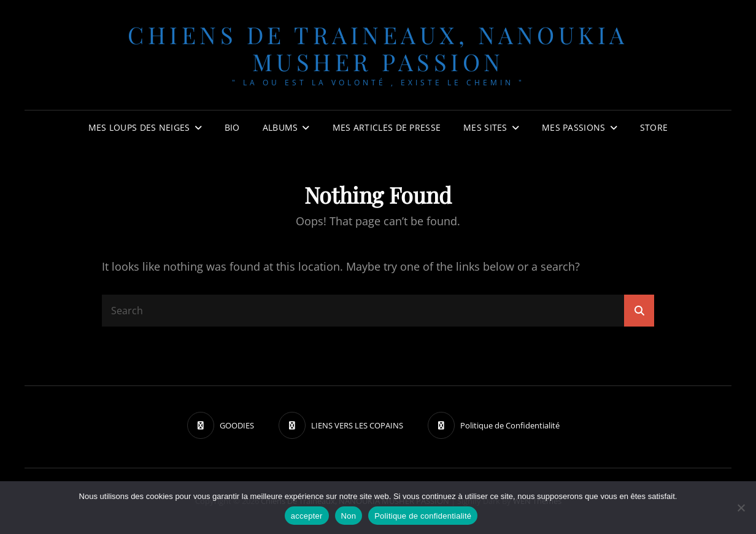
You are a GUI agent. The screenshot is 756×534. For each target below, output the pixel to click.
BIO (232, 127)
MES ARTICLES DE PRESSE (387, 127)
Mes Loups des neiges (139, 127)
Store (654, 127)
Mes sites (485, 127)
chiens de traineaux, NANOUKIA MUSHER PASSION (378, 48)
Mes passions (573, 127)
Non (349, 516)
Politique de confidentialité (423, 516)
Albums (280, 127)
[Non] (741, 508)
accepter (307, 516)
